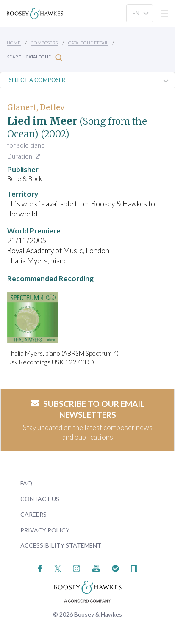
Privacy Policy (45, 530)
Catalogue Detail (88, 43)
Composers (44, 43)
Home (14, 43)
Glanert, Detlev (36, 107)
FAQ (26, 483)
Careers (33, 514)
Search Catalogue (35, 57)
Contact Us (40, 499)
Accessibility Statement (61, 545)
